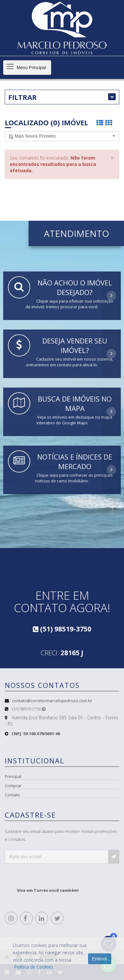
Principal (13, 776)
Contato (12, 795)
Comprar (13, 786)
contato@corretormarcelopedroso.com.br (52, 701)
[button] (62, 136)
